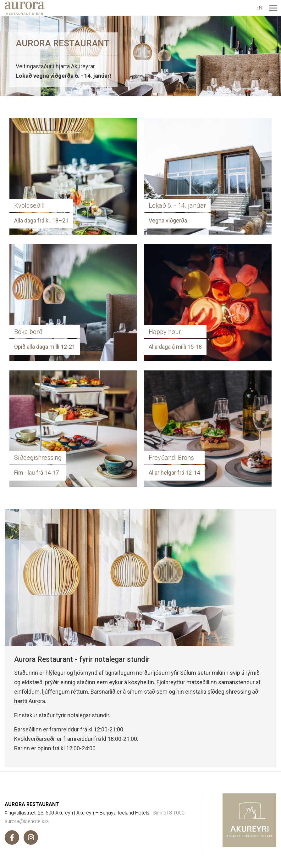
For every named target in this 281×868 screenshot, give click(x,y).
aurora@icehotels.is (27, 821)
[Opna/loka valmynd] (273, 8)
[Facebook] (12, 837)
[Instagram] (31, 837)
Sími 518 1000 (169, 813)
